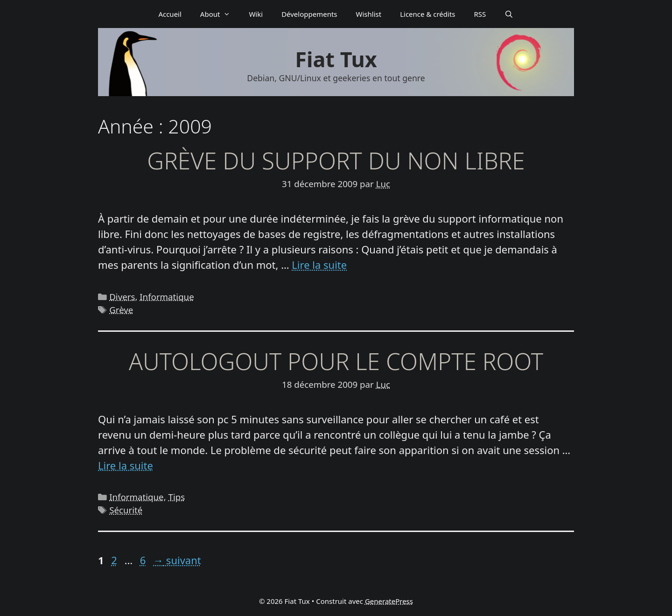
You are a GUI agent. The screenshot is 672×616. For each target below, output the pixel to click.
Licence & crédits (427, 14)
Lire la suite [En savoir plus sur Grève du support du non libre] (319, 265)
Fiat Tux (336, 59)
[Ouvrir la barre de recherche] (509, 14)
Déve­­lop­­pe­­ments (309, 14)
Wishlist (369, 14)
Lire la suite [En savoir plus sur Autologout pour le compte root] (126, 465)
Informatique (167, 297)
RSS (480, 14)
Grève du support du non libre (336, 161)
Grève (121, 310)
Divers (122, 297)
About (220, 14)
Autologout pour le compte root (336, 361)
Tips (177, 497)
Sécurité (126, 510)
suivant (177, 560)
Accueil (170, 14)
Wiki (256, 14)
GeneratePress (389, 601)
